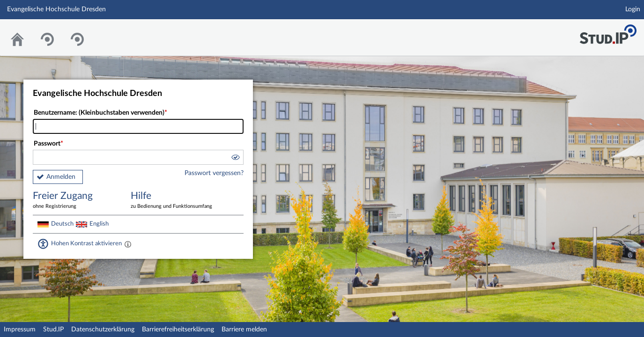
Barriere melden (244, 330)
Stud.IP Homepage (608, 32)
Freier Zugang (75, 201)
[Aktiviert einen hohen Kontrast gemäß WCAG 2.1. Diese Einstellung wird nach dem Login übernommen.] (128, 244)
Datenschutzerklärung (103, 330)
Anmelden (61, 177)
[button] (235, 159)
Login (633, 9)
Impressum (20, 330)
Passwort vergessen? (214, 173)
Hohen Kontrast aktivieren (86, 243)
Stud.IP (53, 330)
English (99, 224)
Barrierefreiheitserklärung (178, 330)
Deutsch (62, 224)
